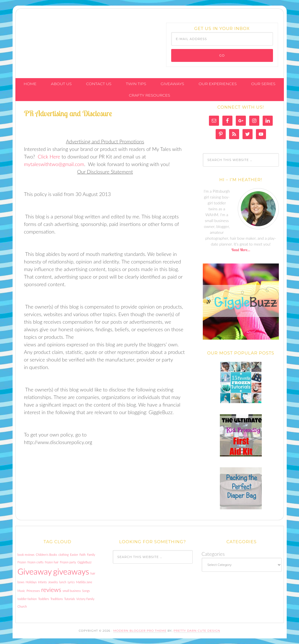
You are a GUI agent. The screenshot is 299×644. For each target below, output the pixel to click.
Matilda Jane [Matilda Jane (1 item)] (84, 582)
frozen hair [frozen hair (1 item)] (52, 562)
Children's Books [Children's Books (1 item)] (46, 555)
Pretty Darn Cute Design (197, 631)
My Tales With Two (58, 34)
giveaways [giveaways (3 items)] (71, 571)
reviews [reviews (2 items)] (51, 590)
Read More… (241, 250)
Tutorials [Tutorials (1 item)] (70, 599)
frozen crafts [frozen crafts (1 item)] (35, 562)
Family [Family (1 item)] (91, 555)
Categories (213, 554)
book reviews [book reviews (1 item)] (26, 555)
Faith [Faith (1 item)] (83, 555)
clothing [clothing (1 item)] (63, 555)
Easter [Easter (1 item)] (74, 555)
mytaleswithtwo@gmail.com (54, 164)
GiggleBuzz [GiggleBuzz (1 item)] (85, 562)
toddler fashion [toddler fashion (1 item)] (27, 599)
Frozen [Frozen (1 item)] (22, 562)
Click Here (49, 157)
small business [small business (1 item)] (72, 591)
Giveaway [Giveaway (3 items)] (35, 571)
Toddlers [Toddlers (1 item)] (43, 599)
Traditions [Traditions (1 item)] (56, 599)
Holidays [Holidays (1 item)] (31, 582)
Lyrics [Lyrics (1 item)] (71, 582)
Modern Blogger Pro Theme (140, 631)
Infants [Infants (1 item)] (42, 582)
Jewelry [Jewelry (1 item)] (53, 582)
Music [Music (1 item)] (21, 591)
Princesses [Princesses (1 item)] (33, 591)
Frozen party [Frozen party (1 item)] (68, 562)
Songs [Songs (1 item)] (86, 591)
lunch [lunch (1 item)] (63, 582)
